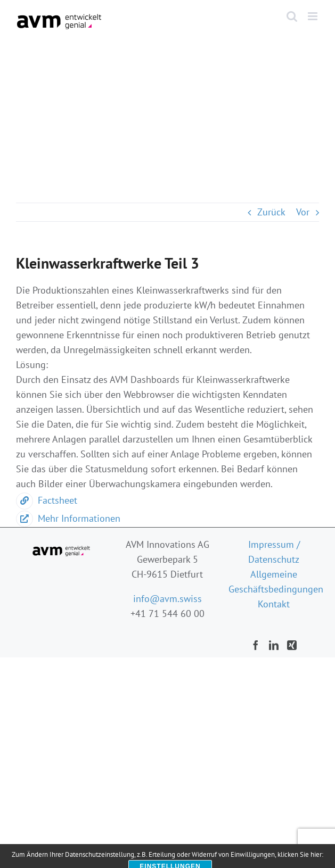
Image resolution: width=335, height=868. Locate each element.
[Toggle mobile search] (292, 16)
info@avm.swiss (167, 599)
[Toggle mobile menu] (313, 16)
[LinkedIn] (274, 645)
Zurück (271, 212)
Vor (303, 212)
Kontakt (274, 604)
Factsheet (47, 500)
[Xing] (292, 645)
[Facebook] (256, 645)
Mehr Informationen (68, 518)
